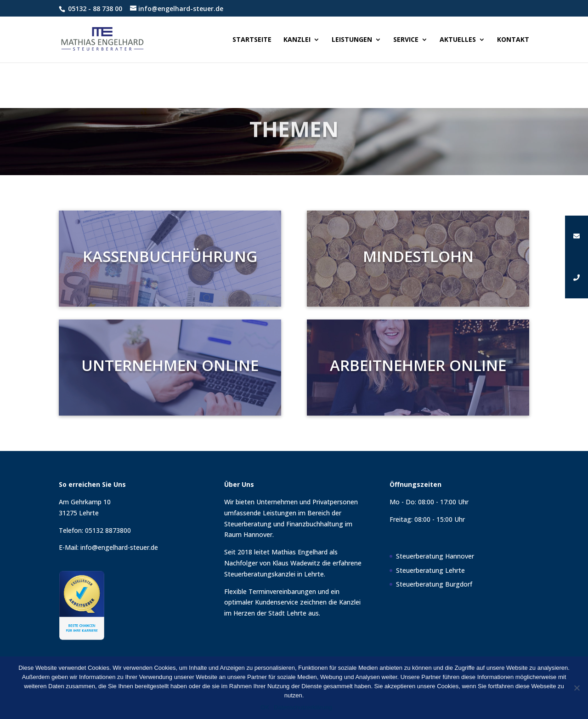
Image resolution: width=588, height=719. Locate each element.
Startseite (252, 40)
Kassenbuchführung (170, 256)
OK (265, 707)
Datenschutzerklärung (303, 707)
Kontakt (513, 40)
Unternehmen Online (170, 365)
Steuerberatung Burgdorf (434, 584)
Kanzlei (297, 40)
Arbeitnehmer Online (418, 365)
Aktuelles (458, 40)
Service (406, 40)
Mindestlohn (418, 256)
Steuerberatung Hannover (435, 556)
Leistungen (352, 40)
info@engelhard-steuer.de (119, 547)
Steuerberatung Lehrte (430, 570)
